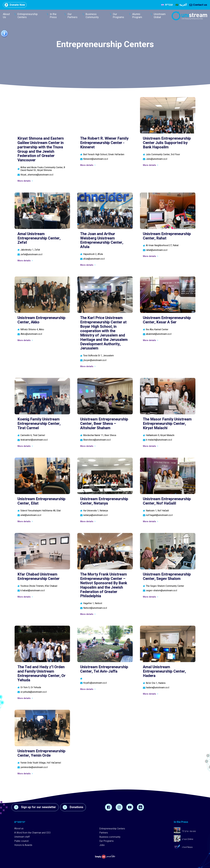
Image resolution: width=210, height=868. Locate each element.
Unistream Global (160, 16)
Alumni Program (137, 16)
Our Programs (118, 16)
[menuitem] (167, 5)
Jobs (102, 845)
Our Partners (72, 16)
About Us (6, 16)
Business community (110, 837)
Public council (21, 841)
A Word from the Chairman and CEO (32, 833)
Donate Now (15, 5)
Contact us (198, 5)
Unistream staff (22, 837)
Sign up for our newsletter (35, 807)
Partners (104, 833)
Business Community (92, 16)
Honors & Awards (23, 845)
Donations (73, 807)
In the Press (53, 16)
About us (19, 829)
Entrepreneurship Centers (28, 16)
